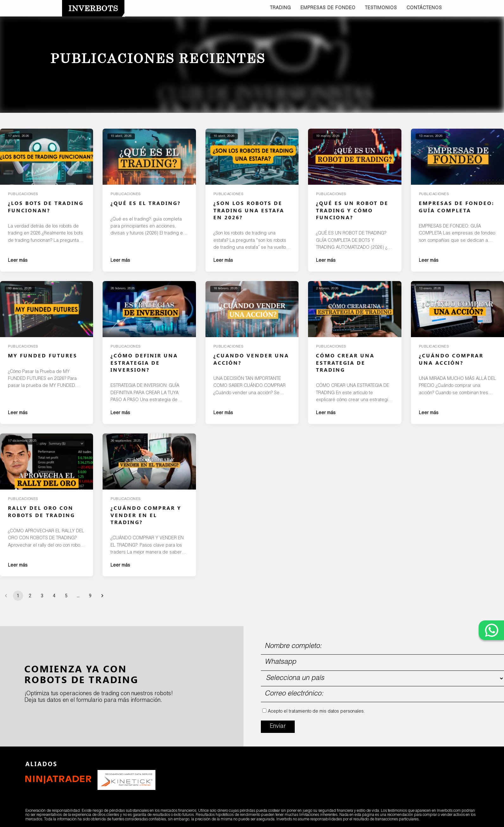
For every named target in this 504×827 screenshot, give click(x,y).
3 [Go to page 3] (42, 596)
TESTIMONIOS (381, 8)
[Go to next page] (102, 596)
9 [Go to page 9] (90, 596)
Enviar (278, 727)
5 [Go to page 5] (66, 596)
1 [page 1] (18, 596)
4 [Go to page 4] (54, 596)
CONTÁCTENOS (424, 8)
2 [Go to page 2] (30, 596)
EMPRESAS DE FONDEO (328, 8)
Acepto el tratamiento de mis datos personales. (316, 712)
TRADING (280, 8)
